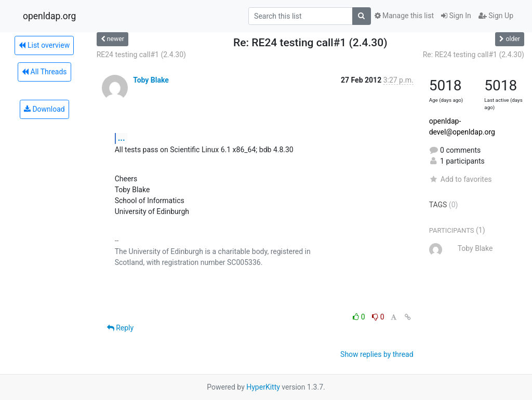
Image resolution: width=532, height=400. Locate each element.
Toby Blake (151, 80)
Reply (120, 328)
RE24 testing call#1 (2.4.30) (141, 55)
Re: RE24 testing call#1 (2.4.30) (474, 55)
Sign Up (496, 16)
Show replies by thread (377, 354)
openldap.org (49, 16)
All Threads (44, 72)
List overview (44, 45)
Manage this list (404, 16)
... (122, 138)
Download (44, 109)
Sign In (456, 16)
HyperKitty (263, 387)
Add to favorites (461, 179)
